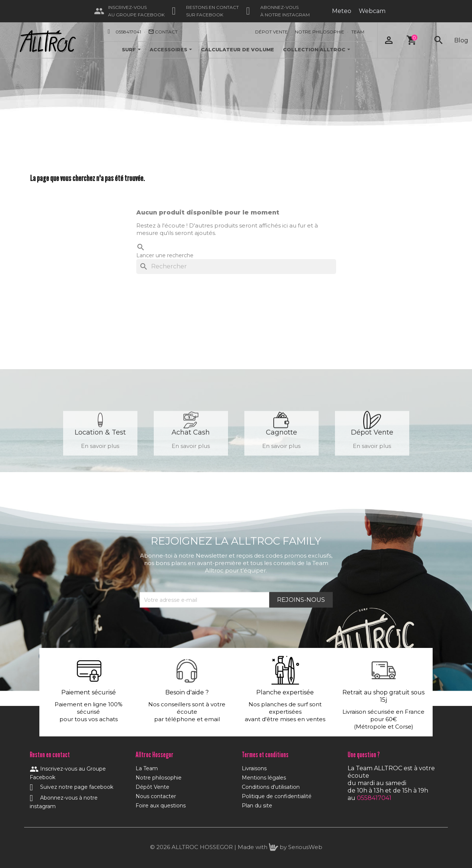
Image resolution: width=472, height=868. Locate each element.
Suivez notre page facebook (71, 787)
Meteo (342, 11)
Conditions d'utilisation (271, 787)
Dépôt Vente (152, 787)
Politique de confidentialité (277, 796)
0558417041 (128, 32)
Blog (461, 40)
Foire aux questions (161, 806)
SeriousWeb (305, 847)
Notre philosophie (159, 778)
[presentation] (196, 626)
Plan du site (257, 806)
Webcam (372, 11)
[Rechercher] (236, 267)
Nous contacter (156, 796)
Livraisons (254, 768)
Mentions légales (264, 778)
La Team (147, 768)
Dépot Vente (271, 32)
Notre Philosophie (320, 32)
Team (358, 32)
